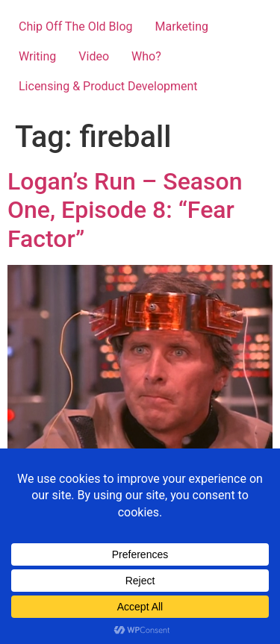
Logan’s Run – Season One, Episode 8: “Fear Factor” (125, 210)
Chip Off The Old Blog (76, 26)
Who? (146, 56)
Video (94, 56)
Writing (37, 56)
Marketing (182, 26)
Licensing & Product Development (108, 86)
